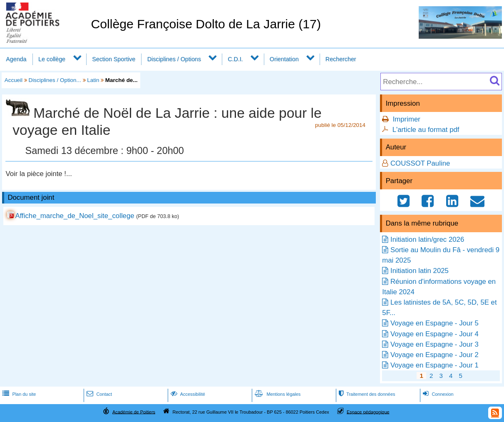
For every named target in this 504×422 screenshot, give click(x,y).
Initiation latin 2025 (420, 271)
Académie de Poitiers (134, 412)
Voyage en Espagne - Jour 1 (434, 365)
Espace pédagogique (368, 412)
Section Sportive (114, 59)
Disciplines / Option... (55, 80)
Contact (98, 394)
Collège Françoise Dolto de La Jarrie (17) (206, 24)
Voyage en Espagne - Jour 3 (434, 344)
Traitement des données (366, 394)
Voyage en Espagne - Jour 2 (434, 355)
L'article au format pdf (426, 130)
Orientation (284, 59)
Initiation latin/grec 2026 (427, 240)
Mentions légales (277, 394)
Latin (93, 80)
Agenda (16, 59)
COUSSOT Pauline (420, 163)
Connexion (437, 394)
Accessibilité (187, 394)
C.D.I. (235, 59)
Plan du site (18, 394)
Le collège (52, 59)
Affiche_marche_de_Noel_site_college (75, 216)
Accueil (14, 80)
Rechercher (341, 59)
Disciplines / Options (174, 59)
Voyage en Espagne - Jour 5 (434, 323)
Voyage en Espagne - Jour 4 (434, 334)
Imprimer (407, 119)
